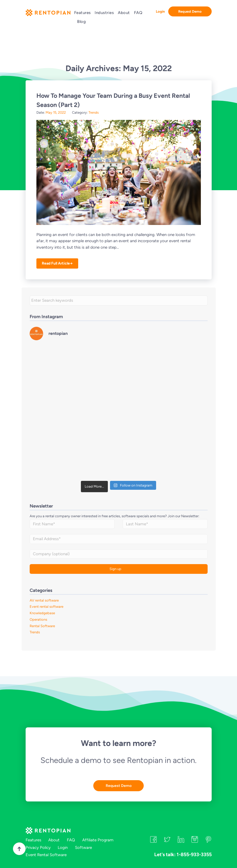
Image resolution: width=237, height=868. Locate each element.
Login (160, 11)
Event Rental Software (46, 855)
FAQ (138, 13)
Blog (81, 21)
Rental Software (42, 626)
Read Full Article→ (57, 263)
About (124, 13)
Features (83, 13)
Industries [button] (104, 13)
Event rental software (47, 607)
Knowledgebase (42, 613)
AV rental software (44, 600)
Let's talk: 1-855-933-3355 (183, 855)
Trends (94, 112)
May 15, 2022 (56, 112)
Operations (38, 619)
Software (83, 847)
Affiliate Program (98, 840)
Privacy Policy (38, 847)
